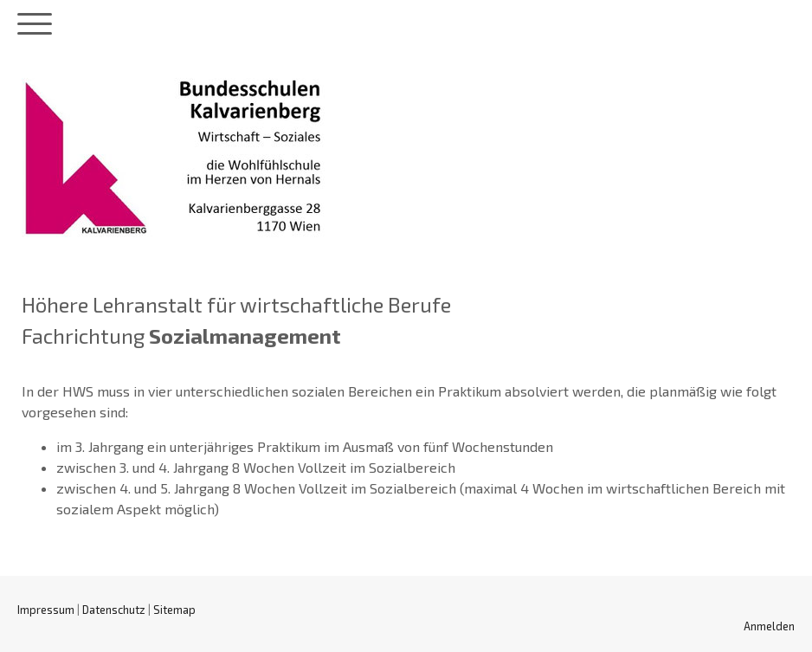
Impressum (46, 610)
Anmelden (769, 626)
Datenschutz (114, 610)
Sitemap (174, 610)
